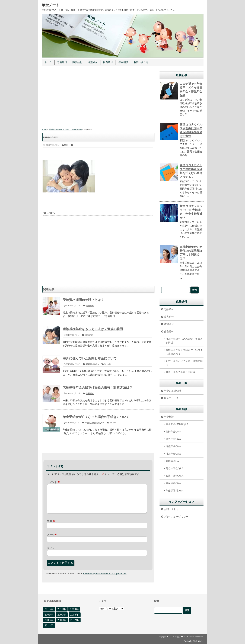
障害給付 (77, 62)
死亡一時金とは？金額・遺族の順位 (184, 363)
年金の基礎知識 (173, 391)
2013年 (74, 609)
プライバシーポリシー (176, 517)
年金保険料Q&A (175, 491)
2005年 (49, 615)
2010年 (107, 364)
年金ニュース (171, 398)
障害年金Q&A (173, 439)
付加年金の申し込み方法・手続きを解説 (184, 341)
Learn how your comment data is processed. (105, 574)
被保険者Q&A (173, 483)
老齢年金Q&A (92, 364)
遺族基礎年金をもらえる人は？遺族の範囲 (93, 329)
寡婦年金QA (172, 461)
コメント (53, 482)
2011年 (62, 609)
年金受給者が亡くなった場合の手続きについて (96, 417)
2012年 (75, 620)
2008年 (75, 615)
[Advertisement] (98, 98)
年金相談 (123, 62)
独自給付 (108, 62)
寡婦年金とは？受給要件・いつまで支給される (184, 352)
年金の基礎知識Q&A (95, 423)
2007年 (62, 620)
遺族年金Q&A (173, 446)
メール (52, 535)
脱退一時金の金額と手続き (180, 372)
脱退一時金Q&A (175, 476)
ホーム (48, 62)
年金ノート (50, 5)
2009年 (62, 615)
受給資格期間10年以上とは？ (83, 300)
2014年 (49, 625)
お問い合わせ (141, 62)
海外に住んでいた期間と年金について (90, 358)
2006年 (49, 620)
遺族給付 (93, 62)
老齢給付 (62, 62)
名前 (51, 521)
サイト (51, 548)
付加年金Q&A (173, 454)
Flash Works (198, 641)
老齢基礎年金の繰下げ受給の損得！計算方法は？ (98, 388)
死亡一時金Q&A (175, 468)
